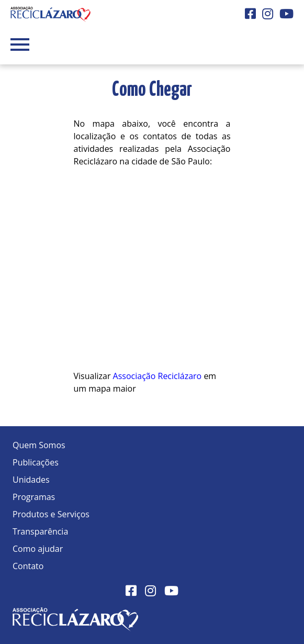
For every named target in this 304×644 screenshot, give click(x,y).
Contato (28, 566)
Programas (34, 497)
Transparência (40, 531)
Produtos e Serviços (51, 514)
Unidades (31, 480)
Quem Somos (39, 445)
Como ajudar (38, 549)
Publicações (36, 462)
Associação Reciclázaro (157, 376)
